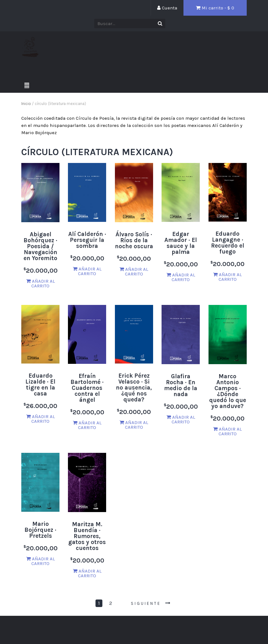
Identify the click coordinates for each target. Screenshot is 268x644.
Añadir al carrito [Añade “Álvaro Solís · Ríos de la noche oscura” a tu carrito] (134, 272)
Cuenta (167, 8)
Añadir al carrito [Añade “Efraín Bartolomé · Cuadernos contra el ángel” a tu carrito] (87, 425)
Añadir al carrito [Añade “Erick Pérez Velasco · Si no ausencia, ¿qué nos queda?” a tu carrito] (134, 425)
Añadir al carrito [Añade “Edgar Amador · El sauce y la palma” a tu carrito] (181, 277)
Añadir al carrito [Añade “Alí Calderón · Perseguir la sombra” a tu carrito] (87, 271)
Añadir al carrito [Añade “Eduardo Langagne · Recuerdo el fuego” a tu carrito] (227, 277)
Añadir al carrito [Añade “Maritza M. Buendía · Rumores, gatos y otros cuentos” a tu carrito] (87, 573)
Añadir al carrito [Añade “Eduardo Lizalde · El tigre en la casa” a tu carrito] (41, 419)
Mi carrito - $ (215, 8)
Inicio (26, 104)
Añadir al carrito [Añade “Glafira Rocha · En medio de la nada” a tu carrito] (181, 419)
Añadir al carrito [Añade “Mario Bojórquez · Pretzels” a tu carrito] (41, 561)
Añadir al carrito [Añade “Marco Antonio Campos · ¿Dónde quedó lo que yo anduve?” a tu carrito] (227, 431)
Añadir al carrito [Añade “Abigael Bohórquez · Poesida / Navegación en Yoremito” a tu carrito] (41, 283)
